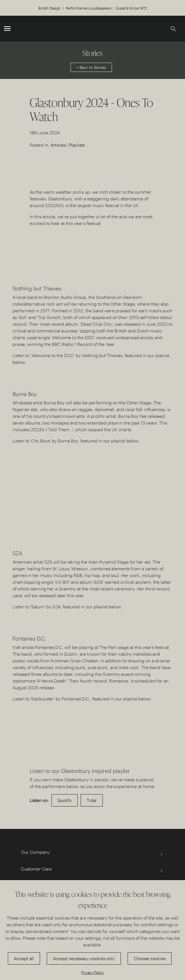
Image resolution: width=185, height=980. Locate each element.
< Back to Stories (91, 67)
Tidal (92, 800)
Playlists (77, 145)
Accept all (24, 958)
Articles (58, 145)
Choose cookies (150, 958)
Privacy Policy (92, 972)
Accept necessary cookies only (84, 958)
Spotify (65, 800)
